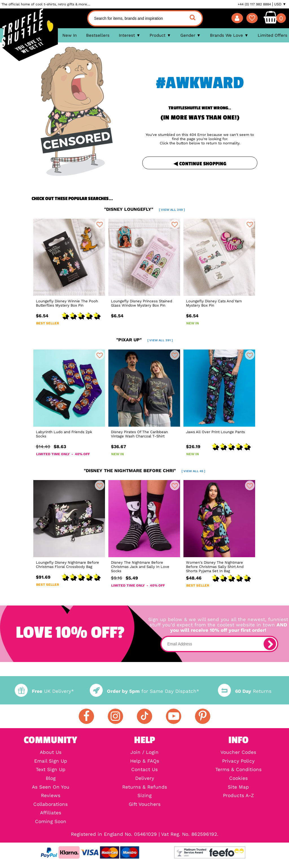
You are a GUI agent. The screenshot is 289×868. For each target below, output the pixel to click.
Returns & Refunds (145, 787)
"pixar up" (144, 340)
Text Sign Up (51, 770)
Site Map (238, 787)
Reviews (51, 796)
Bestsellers (98, 35)
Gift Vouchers (145, 805)
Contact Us (144, 770)
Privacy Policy (238, 761)
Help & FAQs (145, 761)
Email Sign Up (51, 761)
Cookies (238, 779)
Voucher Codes (238, 753)
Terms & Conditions (238, 770)
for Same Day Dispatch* (144, 691)
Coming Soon (51, 822)
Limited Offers (272, 35)
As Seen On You (51, 787)
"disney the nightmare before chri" (144, 471)
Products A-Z (238, 796)
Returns (245, 691)
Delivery (145, 779)
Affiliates (51, 813)
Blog (51, 779)
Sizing (144, 796)
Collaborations (51, 805)
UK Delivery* (44, 691)
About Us (51, 753)
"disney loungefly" (144, 209)
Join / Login (144, 753)
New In (70, 35)
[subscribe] (270, 644)
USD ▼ (280, 4)
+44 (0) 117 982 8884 (254, 4)
